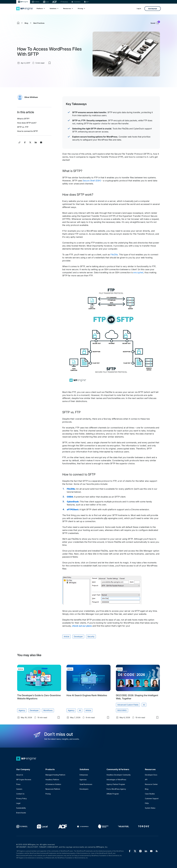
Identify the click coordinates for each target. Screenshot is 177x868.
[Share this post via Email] (41, 142)
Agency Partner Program (116, 784)
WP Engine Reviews (24, 780)
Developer (78, 637)
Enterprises (84, 775)
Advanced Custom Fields (128, 705)
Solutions (54, 9)
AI (80, 710)
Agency (22, 710)
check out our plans (82, 626)
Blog (26, 23)
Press (18, 784)
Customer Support (152, 798)
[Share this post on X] (30, 142)
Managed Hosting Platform (55, 775)
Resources (68, 9)
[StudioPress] (76, 2)
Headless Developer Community (119, 775)
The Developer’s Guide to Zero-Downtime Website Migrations (39, 697)
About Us (20, 775)
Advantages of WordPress (116, 780)
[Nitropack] (64, 2)
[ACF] (54, 2)
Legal (18, 803)
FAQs (147, 803)
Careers (19, 789)
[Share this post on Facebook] (25, 142)
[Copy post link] (19, 142)
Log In (139, 9)
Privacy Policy (22, 798)
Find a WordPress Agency (116, 789)
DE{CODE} (122, 710)
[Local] (46, 2)
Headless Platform (52, 780)
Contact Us (20, 794)
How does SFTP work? (27, 123)
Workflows (48, 710)
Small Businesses (86, 784)
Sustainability (21, 808)
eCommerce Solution (53, 784)
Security (91, 637)
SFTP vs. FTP (23, 127)
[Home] (25, 9)
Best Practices (39, 23)
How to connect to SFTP (27, 131)
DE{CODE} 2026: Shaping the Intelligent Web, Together (137, 697)
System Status (150, 808)
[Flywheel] (36, 2)
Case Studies (150, 794)
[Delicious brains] (87, 2)
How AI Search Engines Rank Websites (87, 695)
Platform (41, 9)
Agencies (83, 780)
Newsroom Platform (53, 789)
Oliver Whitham (31, 97)
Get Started (153, 9)
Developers (84, 789)
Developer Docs (151, 775)
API (146, 780)
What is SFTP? (23, 119)
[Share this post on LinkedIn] (36, 142)
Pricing (81, 9)
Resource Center (151, 784)
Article (66, 637)
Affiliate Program (113, 794)
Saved (155, 23)
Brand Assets (21, 813)
